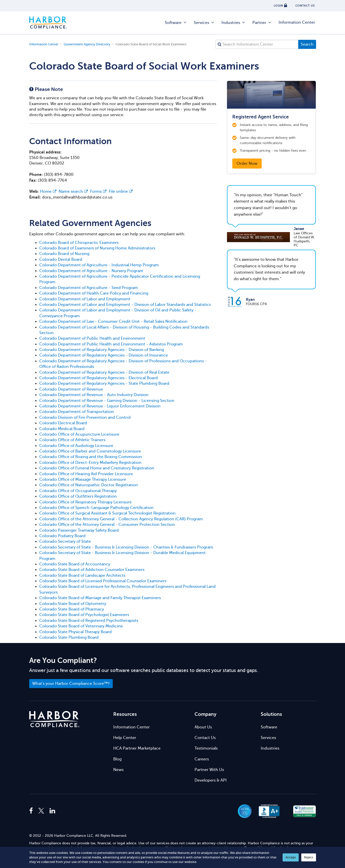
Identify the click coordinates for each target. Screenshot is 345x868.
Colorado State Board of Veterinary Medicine (81, 626)
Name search (73, 191)
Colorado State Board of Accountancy (75, 564)
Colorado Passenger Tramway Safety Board (79, 530)
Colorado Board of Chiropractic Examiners (79, 243)
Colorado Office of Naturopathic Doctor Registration (89, 485)
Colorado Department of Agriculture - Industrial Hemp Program (99, 265)
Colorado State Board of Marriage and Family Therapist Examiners (100, 598)
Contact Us (205, 738)
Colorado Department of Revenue (71, 389)
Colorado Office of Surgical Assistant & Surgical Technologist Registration (107, 513)
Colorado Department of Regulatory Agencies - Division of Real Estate (104, 372)
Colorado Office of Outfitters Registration (78, 496)
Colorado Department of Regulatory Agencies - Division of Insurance (104, 355)
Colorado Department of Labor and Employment (85, 299)
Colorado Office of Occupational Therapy (78, 491)
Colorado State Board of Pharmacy (72, 609)
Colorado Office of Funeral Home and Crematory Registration (97, 468)
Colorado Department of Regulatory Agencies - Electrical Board (99, 378)
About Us (203, 727)
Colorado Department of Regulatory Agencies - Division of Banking (102, 350)
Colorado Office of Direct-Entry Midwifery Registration (90, 463)
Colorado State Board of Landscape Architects (82, 575)
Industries (234, 23)
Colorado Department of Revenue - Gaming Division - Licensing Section (107, 401)
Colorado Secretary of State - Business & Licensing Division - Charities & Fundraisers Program (126, 547)
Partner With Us (209, 770)
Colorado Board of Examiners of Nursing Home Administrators (97, 248)
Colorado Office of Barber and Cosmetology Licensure (90, 451)
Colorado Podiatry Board (62, 536)
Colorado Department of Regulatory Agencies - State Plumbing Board (104, 383)
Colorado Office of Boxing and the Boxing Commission (91, 457)
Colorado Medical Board (62, 429)
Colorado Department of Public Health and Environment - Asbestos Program (111, 344)
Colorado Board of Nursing (64, 254)
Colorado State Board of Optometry (73, 604)
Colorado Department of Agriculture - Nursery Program (91, 271)
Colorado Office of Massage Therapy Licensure (83, 479)
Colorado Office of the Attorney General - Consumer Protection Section (107, 525)
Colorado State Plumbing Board (69, 637)
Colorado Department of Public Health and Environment (92, 338)
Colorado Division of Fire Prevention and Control (85, 417)
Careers (202, 759)
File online (121, 191)
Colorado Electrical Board (63, 423)
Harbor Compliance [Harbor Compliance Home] (48, 23)
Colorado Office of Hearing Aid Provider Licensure (86, 474)
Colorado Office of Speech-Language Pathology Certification (96, 508)
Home (48, 191)
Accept (291, 857)
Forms (98, 191)
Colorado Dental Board (61, 260)
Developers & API (211, 780)
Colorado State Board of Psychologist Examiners (84, 615)
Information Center (297, 22)
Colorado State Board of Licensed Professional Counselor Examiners (103, 581)
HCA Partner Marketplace (137, 748)
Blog (117, 759)
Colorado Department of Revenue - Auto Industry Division (94, 395)
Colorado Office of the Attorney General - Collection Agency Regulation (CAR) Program (121, 519)
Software (176, 23)
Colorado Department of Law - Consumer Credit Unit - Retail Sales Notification (113, 322)
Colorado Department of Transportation (77, 412)
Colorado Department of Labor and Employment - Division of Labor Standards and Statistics (125, 305)
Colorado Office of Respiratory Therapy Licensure (85, 502)
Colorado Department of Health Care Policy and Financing (94, 293)
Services (204, 23)
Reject (309, 857)
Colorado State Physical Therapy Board (75, 632)
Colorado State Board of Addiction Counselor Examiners (92, 570)
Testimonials (206, 748)
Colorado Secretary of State (65, 541)
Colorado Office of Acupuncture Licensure (79, 434)
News (118, 770)
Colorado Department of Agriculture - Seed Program (89, 288)
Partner (262, 23)
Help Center (125, 738)
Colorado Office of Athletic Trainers (72, 440)
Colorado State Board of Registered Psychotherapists (89, 621)
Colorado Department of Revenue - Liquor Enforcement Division (100, 406)
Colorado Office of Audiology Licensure (76, 446)
